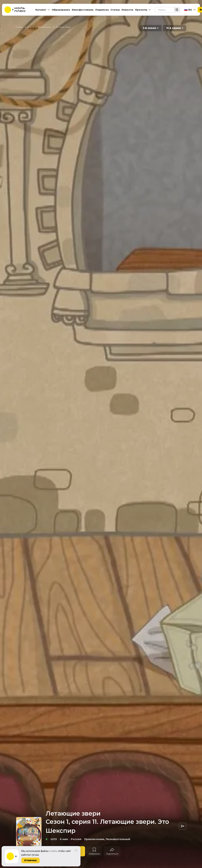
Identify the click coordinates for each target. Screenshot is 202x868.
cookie (53, 851)
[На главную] (17, 10)
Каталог (41, 10)
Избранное (94, 854)
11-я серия (173, 28)
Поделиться (112, 854)
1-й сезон (149, 28)
